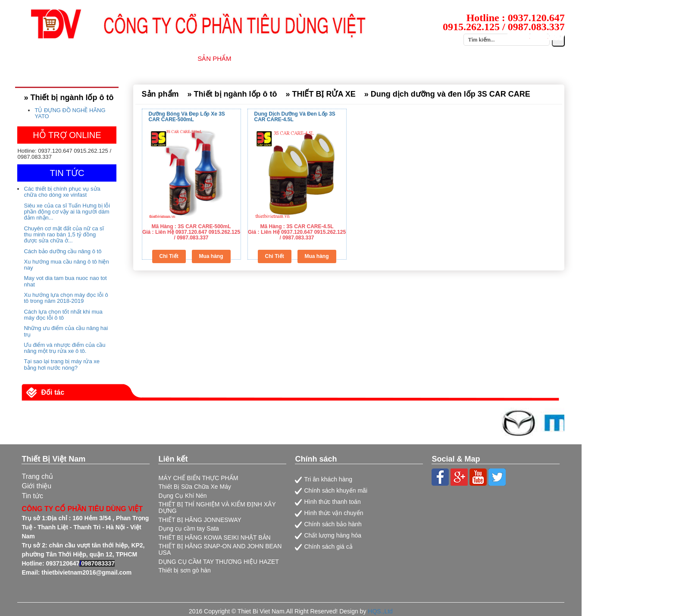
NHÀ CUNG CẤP (274, 58)
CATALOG (513, 58)
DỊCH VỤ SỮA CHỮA (347, 58)
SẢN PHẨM (214, 58)
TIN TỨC (408, 58)
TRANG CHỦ (110, 58)
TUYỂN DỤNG (460, 58)
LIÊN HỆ (557, 58)
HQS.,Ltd (380, 611)
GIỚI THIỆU (163, 58)
